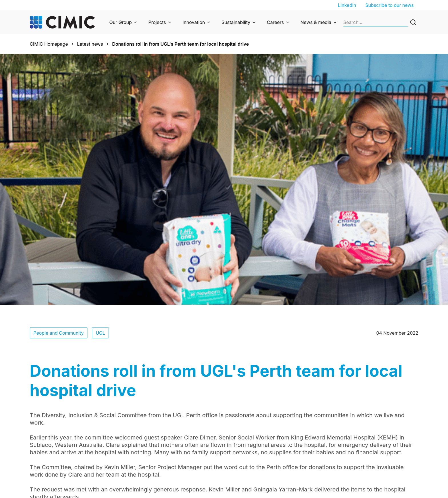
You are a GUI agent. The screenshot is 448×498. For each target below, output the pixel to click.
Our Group (121, 22)
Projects (157, 22)
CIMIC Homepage (49, 44)
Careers (275, 22)
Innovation (194, 22)
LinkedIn (347, 5)
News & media (316, 22)
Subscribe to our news (389, 5)
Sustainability (236, 22)
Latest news (90, 44)
